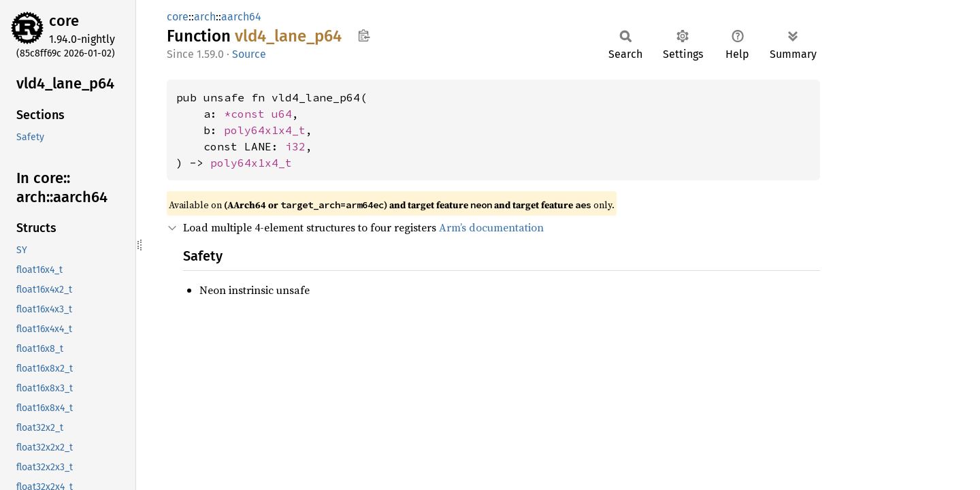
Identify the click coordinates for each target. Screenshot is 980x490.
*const (248, 114)
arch (205, 17)
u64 (282, 114)
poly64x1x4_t (265, 130)
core (64, 21)
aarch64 (241, 17)
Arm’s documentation (491, 227)
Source (249, 54)
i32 (295, 146)
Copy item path (364, 35)
